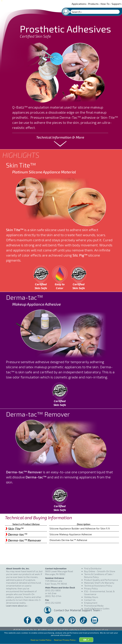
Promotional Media (94, 606)
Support (117, 4)
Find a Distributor (93, 568)
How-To (106, 4)
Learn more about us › (17, 606)
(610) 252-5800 (53, 590)
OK (86, 640)
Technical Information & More (60, 137)
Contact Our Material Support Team (68, 610)
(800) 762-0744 (53, 596)
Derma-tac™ (16, 534)
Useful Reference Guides (97, 608)
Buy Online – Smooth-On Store (100, 571)
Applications (79, 4)
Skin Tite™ (15, 529)
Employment (91, 603)
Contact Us (90, 600)
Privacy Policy (91, 588)
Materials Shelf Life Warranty (99, 583)
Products (94, 4)
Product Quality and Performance (101, 580)
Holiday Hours (91, 597)
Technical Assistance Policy (98, 586)
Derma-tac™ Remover (23, 540)
